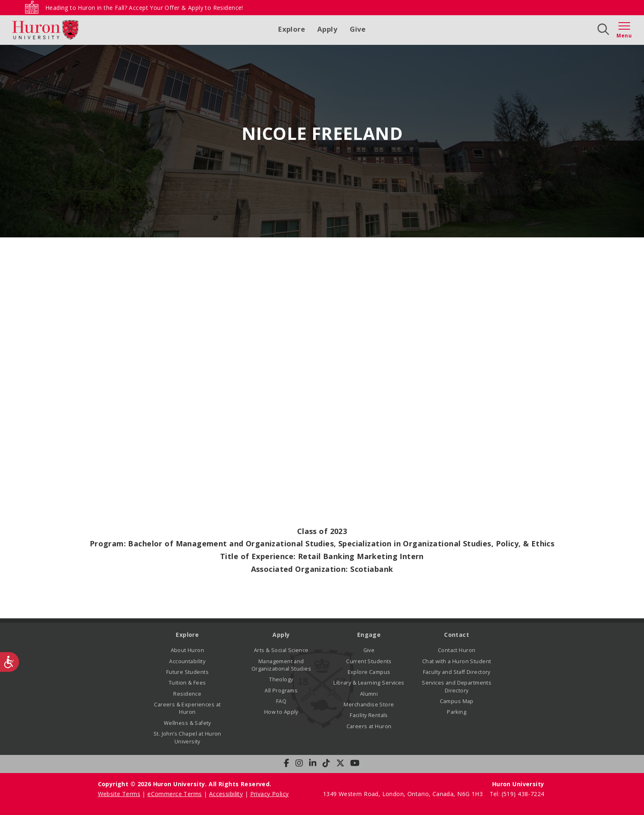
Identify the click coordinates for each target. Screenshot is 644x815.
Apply (327, 29)
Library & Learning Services (369, 683)
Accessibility (226, 794)
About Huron (188, 650)
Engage (369, 635)
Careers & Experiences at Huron (187, 708)
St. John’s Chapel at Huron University (187, 737)
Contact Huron (457, 650)
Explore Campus (369, 672)
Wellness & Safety (187, 723)
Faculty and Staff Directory (457, 672)
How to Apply (281, 712)
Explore (292, 29)
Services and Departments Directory (457, 686)
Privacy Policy (270, 794)
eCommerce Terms (174, 794)
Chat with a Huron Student (457, 661)
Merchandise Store (369, 705)
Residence (187, 694)
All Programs (281, 691)
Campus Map (457, 701)
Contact (457, 635)
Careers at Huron (369, 726)
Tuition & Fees (187, 683)
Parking (457, 712)
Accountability (187, 661)
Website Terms (119, 794)
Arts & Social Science (281, 650)
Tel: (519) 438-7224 (517, 794)
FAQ (281, 701)
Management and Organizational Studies (281, 665)
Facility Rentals (369, 715)
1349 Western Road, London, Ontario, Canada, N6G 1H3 (404, 794)
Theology (281, 679)
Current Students (369, 661)
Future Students (187, 672)
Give (358, 29)
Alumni (369, 694)
